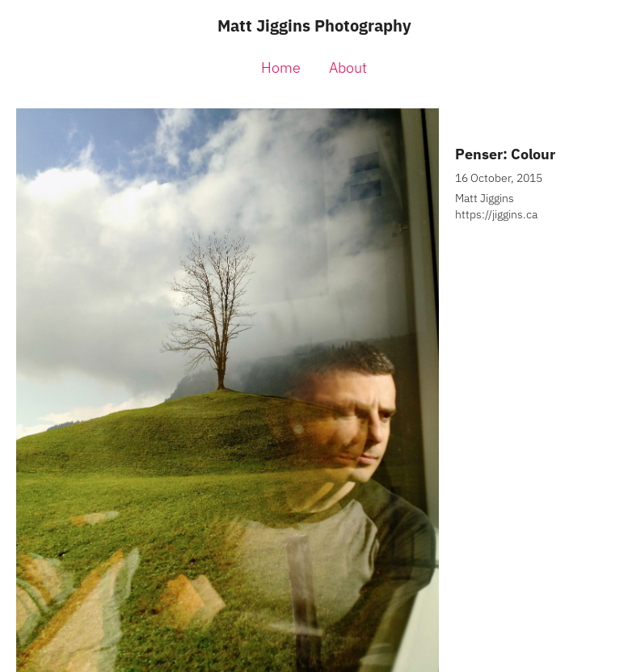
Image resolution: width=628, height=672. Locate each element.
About (348, 68)
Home (281, 68)
